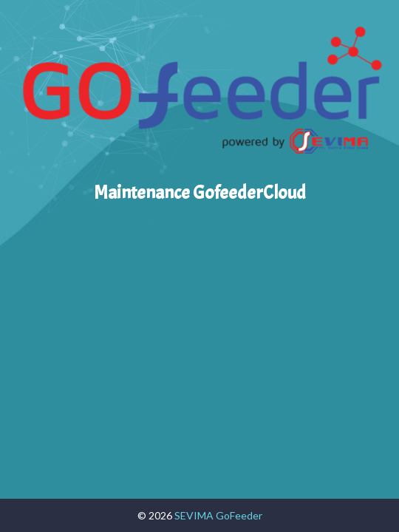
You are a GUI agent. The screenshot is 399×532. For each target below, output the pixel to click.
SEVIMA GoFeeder (218, 515)
